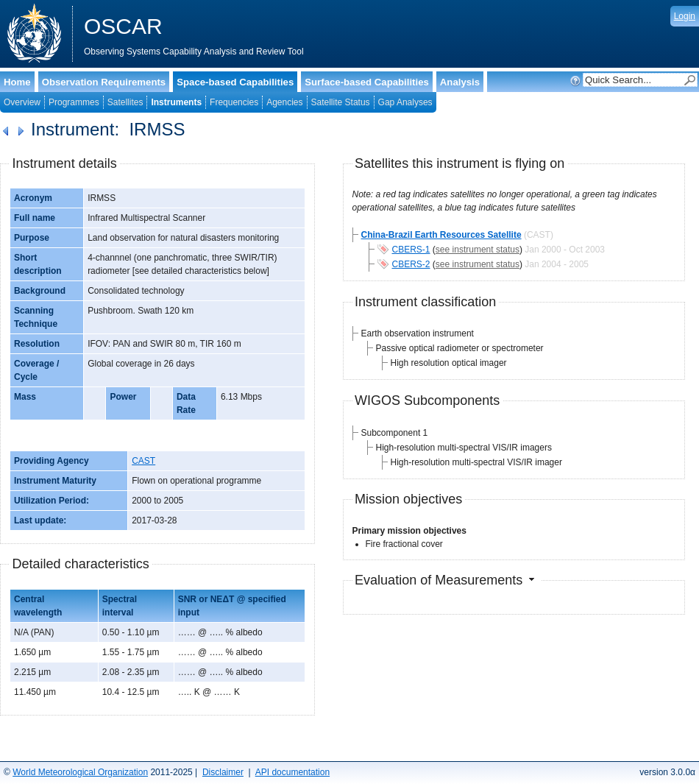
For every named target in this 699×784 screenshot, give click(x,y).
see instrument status (478, 250)
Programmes (74, 102)
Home (17, 82)
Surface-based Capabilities (367, 82)
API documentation (292, 772)
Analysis (460, 82)
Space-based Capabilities (235, 82)
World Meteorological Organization (80, 772)
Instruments (176, 102)
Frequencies (234, 102)
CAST (143, 461)
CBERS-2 (411, 264)
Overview (22, 102)
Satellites (125, 102)
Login (685, 16)
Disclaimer (223, 772)
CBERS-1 (411, 250)
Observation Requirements (104, 82)
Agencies (284, 102)
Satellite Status (341, 102)
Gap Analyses (405, 102)
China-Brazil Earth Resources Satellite (441, 235)
